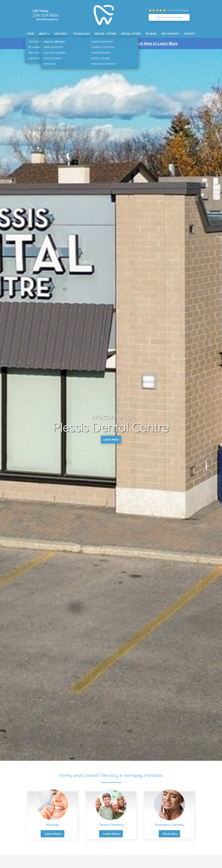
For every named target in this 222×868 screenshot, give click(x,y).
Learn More (111, 440)
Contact (190, 34)
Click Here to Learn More (156, 43)
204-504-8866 (46, 15)
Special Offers (131, 34)
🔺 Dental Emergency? (45, 19)
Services (60, 34)
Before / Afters (105, 34)
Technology (81, 34)
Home (30, 34)
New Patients (170, 34)
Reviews (151, 34)
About (43, 34)
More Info (169, 834)
